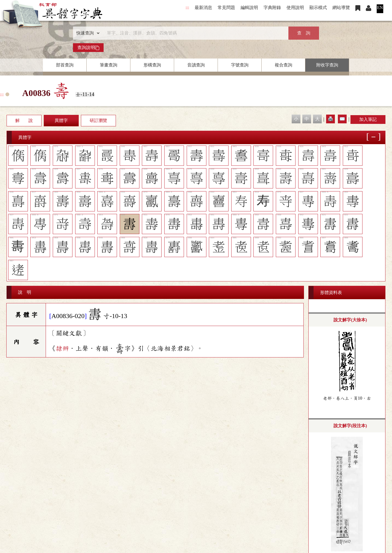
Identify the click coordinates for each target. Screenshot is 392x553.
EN (380, 8)
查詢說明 (88, 48)
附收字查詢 (327, 65)
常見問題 (226, 8)
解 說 (24, 120)
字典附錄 (272, 8)
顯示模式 (318, 8)
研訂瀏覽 (98, 120)
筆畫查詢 (109, 65)
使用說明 (295, 8)
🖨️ (330, 119)
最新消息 (203, 8)
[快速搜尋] (194, 33)
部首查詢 (65, 65)
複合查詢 (283, 65)
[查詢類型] (87, 33)
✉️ (342, 119)
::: (187, 8)
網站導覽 (341, 8)
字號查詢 (240, 65)
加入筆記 (368, 119)
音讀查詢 (196, 65)
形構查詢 (152, 65)
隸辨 (62, 348)
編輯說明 (249, 8)
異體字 (61, 120)
